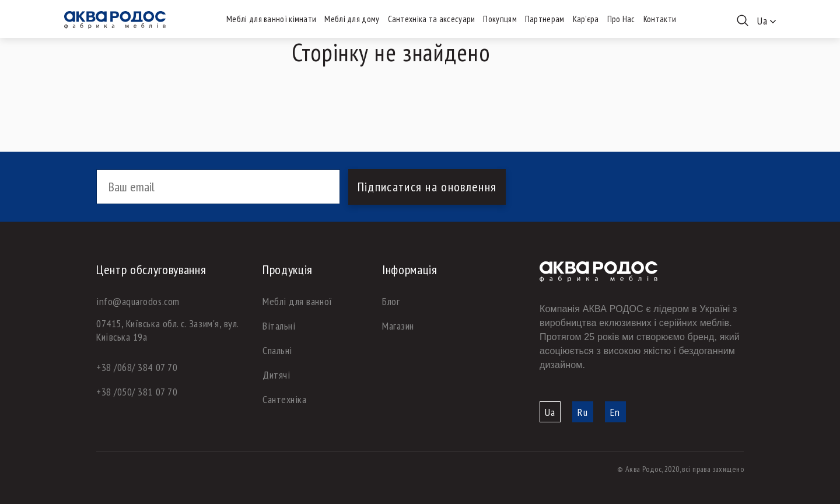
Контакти (660, 19)
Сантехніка (284, 399)
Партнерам (545, 19)
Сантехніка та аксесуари (432, 19)
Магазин (398, 326)
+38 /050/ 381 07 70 (137, 392)
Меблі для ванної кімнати (271, 19)
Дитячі (276, 375)
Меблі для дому (352, 19)
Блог (391, 301)
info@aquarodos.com (138, 301)
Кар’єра (586, 19)
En (615, 412)
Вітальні (279, 326)
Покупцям (500, 19)
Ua (550, 412)
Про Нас (621, 19)
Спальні (277, 350)
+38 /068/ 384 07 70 (137, 367)
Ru (583, 412)
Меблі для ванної (297, 301)
